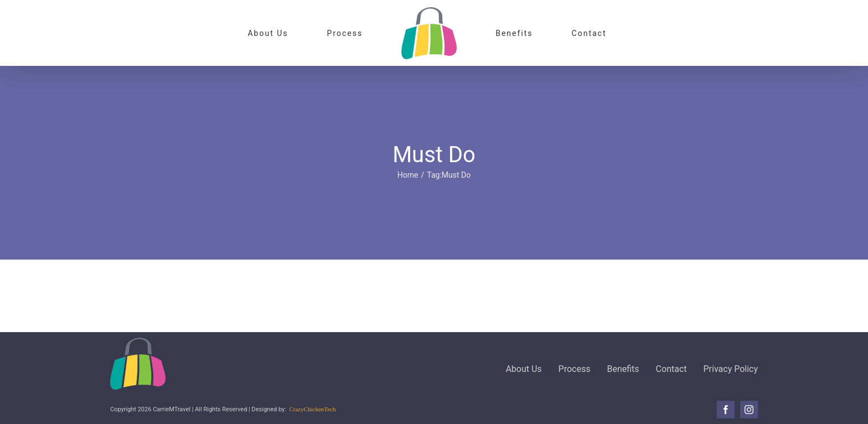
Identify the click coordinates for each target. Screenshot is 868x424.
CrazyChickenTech (312, 409)
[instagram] (749, 410)
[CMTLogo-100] (138, 342)
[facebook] (726, 410)
